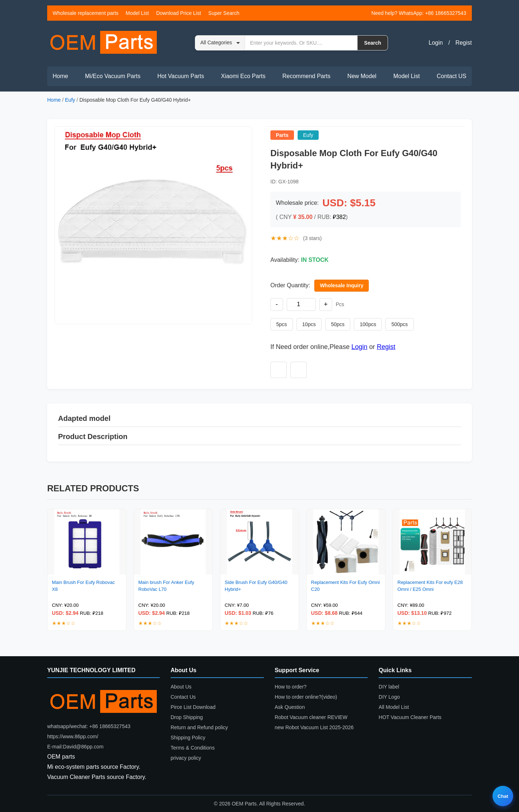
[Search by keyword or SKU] (301, 43)
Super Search (224, 13)
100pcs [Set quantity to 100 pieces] (368, 324)
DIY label (389, 687)
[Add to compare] (299, 370)
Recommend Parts (307, 76)
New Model (362, 76)
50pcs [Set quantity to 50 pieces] (338, 324)
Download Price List (179, 13)
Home (60, 76)
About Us (181, 687)
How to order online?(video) (306, 697)
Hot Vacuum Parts (181, 76)
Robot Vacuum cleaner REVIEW (311, 717)
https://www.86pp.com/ (73, 736)
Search (373, 43)
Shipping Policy (188, 738)
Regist (464, 43)
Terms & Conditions (193, 748)
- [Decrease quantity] (277, 304)
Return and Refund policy (199, 727)
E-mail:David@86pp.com (75, 747)
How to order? (291, 687)
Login (436, 43)
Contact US (451, 76)
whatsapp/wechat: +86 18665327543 (89, 726)
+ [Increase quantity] (326, 304)
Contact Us (183, 697)
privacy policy (186, 758)
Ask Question (290, 707)
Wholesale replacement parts (85, 13)
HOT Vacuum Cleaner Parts (410, 717)
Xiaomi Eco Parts (243, 76)
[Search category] (220, 43)
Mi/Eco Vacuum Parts (113, 76)
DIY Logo (389, 697)
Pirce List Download (193, 707)
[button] (153, 225)
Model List (137, 13)
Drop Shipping (187, 717)
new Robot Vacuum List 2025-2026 (314, 727)
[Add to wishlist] (279, 370)
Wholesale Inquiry (342, 285)
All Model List (394, 707)
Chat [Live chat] (503, 796)
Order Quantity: (290, 285)
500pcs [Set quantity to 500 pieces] (399, 324)
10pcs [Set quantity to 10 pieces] (309, 324)
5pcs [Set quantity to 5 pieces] (282, 324)
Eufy (70, 100)
